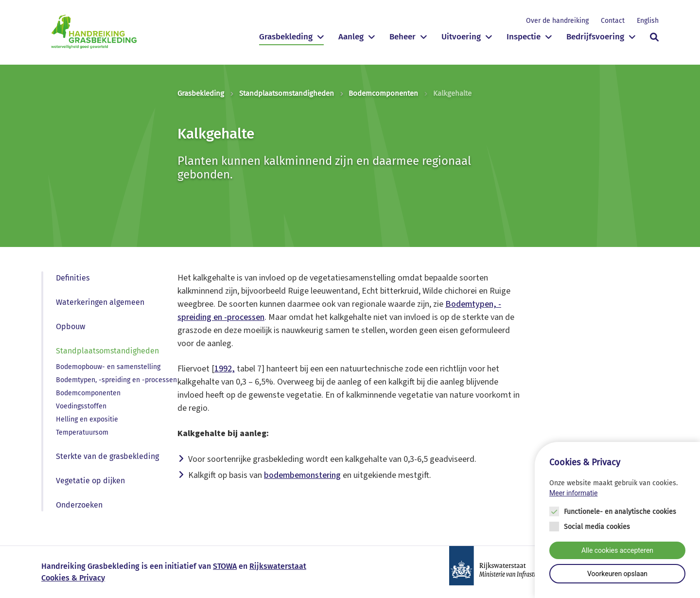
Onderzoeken (79, 505)
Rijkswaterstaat (278, 566)
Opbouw (70, 326)
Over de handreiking (557, 21)
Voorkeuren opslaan (617, 574)
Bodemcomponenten (383, 93)
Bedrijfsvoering (595, 37)
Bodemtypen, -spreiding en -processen (116, 380)
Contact (613, 21)
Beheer (402, 37)
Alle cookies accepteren (617, 550)
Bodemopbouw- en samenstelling (108, 367)
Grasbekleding (286, 37)
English (648, 21)
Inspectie (524, 37)
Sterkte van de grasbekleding (107, 456)
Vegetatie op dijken (90, 481)
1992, (225, 369)
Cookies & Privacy (73, 578)
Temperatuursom (82, 432)
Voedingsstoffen (81, 406)
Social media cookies (597, 527)
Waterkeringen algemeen (100, 302)
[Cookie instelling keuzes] (617, 520)
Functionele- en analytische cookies (620, 512)
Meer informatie (573, 493)
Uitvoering (461, 37)
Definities (73, 278)
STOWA (225, 566)
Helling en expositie (87, 419)
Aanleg (351, 37)
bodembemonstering (302, 475)
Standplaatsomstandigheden (287, 93)
